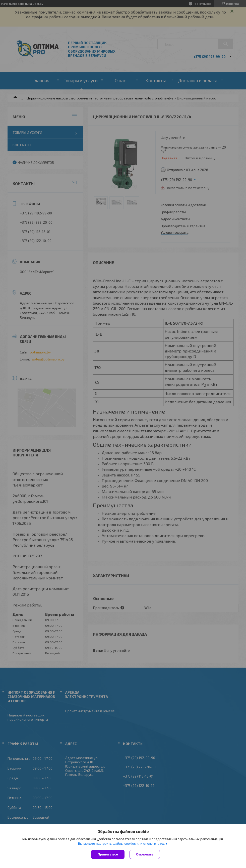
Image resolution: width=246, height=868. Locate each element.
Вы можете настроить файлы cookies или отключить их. (121, 844)
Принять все (108, 854)
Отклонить (145, 854)
